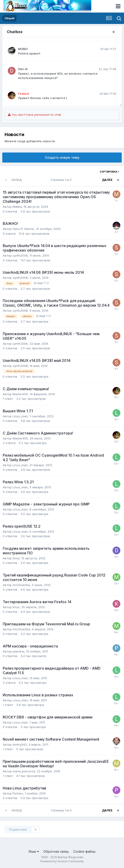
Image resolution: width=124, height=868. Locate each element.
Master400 (20, 394)
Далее (107, 180)
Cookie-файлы (84, 851)
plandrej (18, 651)
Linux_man (20, 416)
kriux (16, 607)
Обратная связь (56, 851)
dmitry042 (20, 744)
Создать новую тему (62, 157)
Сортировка (109, 172)
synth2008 (20, 255)
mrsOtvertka (21, 585)
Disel (16, 558)
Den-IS (23, 69)
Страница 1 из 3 (62, 180)
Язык (34, 851)
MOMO (23, 49)
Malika (17, 207)
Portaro (18, 793)
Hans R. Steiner (23, 229)
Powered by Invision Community (62, 861)
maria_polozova (24, 771)
